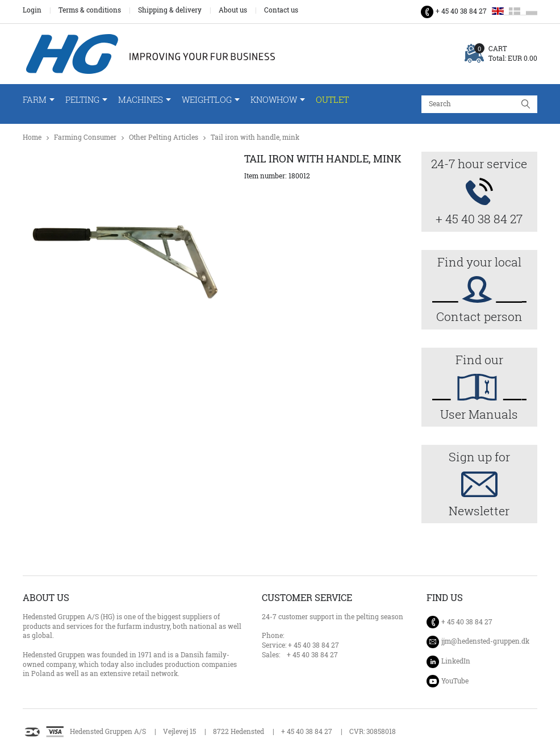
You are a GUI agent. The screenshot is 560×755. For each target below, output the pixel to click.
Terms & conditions (90, 10)
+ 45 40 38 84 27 (461, 11)
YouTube (455, 681)
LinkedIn (456, 661)
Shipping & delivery (170, 10)
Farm (35, 100)
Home (32, 137)
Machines (141, 100)
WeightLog (207, 100)
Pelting (82, 100)
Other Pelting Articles (164, 137)
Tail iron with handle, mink (255, 137)
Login (32, 10)
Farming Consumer (85, 137)
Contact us (281, 10)
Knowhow (274, 100)
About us (233, 10)
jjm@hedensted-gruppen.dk (485, 641)
